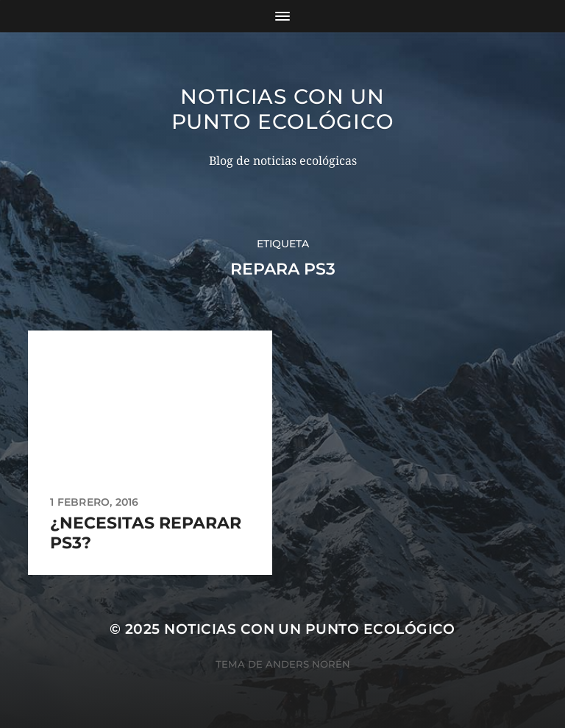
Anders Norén (308, 664)
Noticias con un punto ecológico (283, 109)
